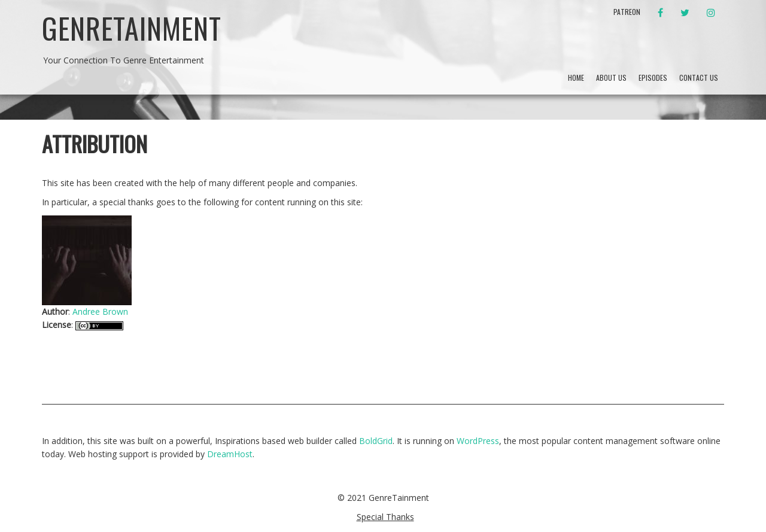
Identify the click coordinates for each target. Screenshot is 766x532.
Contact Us (699, 77)
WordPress (478, 441)
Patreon (627, 12)
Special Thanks (385, 517)
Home (576, 77)
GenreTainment (132, 28)
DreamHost (230, 454)
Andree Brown (100, 311)
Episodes (653, 77)
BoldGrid (376, 441)
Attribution (95, 143)
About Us (611, 77)
